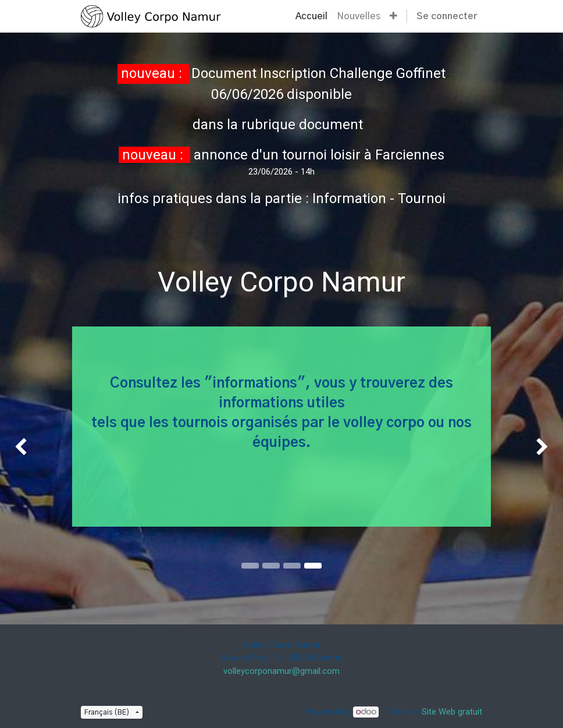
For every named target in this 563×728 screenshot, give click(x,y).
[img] (22, 448)
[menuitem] (311, 16)
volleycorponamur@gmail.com (281, 671)
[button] (393, 16)
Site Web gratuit (452, 712)
